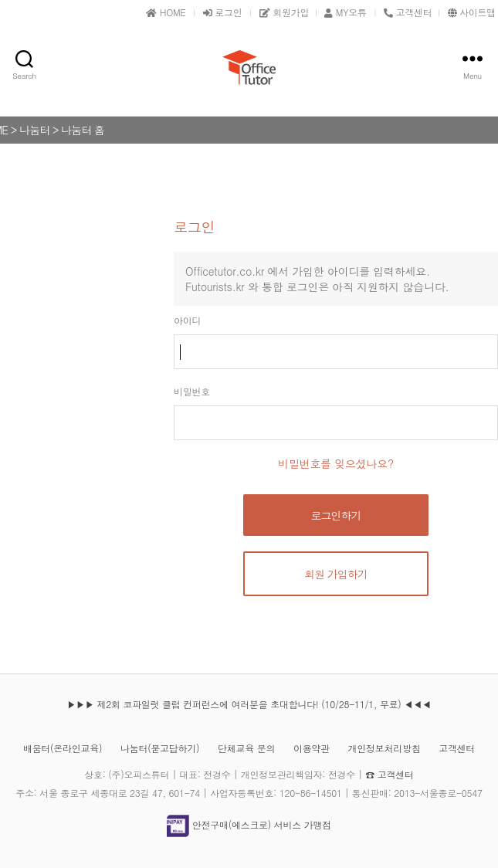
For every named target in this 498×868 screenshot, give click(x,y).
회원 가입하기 (336, 574)
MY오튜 (345, 12)
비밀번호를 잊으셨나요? (336, 463)
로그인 (223, 12)
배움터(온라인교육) (63, 748)
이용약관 (312, 748)
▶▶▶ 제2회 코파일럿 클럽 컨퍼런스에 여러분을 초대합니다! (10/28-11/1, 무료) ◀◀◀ (249, 704)
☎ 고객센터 (389, 774)
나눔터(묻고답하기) (160, 748)
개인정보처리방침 (385, 748)
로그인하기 (336, 515)
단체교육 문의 (246, 748)
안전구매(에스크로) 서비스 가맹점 (249, 824)
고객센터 (457, 748)
